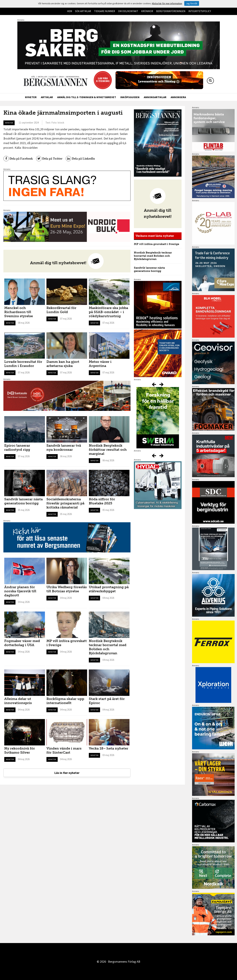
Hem (70, 11)
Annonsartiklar (155, 97)
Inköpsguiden (130, 97)
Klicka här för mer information (167, 3)
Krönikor (147, 11)
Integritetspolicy (200, 11)
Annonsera (178, 97)
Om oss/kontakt (128, 11)
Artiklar (47, 97)
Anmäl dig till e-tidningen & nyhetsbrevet (87, 97)
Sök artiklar (83, 11)
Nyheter (31, 97)
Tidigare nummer (105, 11)
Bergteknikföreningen (171, 11)
